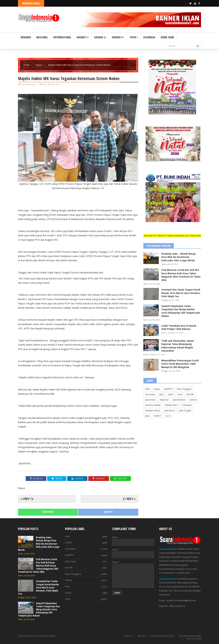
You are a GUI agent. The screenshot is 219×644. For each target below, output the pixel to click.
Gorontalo (150, 394)
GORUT (157, 416)
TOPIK (134, 37)
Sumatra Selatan (153, 405)
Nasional (164, 400)
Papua (39, 65)
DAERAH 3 (118, 37)
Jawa (147, 416)
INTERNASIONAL (62, 37)
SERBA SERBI (167, 37)
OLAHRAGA (149, 37)
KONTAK (128, 636)
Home (27, 65)
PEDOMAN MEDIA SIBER (190, 636)
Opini (168, 416)
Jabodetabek (179, 400)
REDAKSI (142, 636)
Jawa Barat (170, 411)
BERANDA (26, 37)
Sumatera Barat (153, 411)
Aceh (180, 394)
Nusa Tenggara (184, 389)
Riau (162, 394)
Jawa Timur (150, 400)
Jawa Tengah (185, 411)
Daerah (193, 400)
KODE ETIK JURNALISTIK (162, 636)
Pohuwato (187, 405)
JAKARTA (169, 389)
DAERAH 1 (83, 37)
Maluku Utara (171, 405)
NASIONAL (42, 37)
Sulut (147, 389)
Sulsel (171, 394)
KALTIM (190, 394)
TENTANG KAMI (194, 639)
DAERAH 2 (100, 37)
